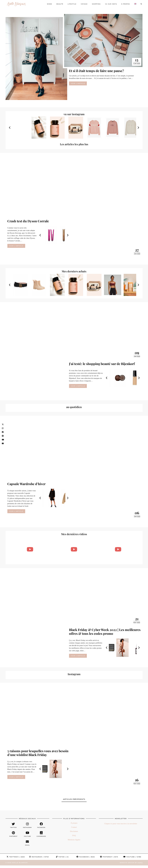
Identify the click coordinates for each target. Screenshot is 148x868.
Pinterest (109, 857)
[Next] (138, 128)
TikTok (62, 857)
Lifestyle (72, 4)
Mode (50, 4)
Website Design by (131, 863)
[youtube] (27, 834)
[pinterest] (13, 834)
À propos (126, 4)
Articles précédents (74, 799)
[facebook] (41, 825)
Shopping (96, 4)
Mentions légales (74, 840)
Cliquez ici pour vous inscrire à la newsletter (121, 824)
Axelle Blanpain (20, 863)
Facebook (86, 857)
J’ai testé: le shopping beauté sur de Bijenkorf (102, 364)
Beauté (60, 4)
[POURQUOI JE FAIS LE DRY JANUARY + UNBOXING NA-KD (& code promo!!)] (118, 549)
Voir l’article (78, 83)
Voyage (84, 4)
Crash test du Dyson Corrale (28, 221)
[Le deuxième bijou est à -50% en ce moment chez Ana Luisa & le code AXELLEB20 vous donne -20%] (30, 549)
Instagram (39, 857)
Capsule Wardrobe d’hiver (26, 484)
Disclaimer (74, 831)
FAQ (74, 835)
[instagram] (27, 825)
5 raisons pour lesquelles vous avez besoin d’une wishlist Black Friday (38, 753)
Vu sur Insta (111, 4)
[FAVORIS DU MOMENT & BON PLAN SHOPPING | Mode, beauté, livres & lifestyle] (74, 549)
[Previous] (10, 128)
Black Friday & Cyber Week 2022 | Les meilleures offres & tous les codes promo (105, 632)
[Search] (141, 4)
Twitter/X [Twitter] (16, 857)
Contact (74, 827)
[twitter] (13, 825)
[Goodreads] (41, 834)
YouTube (132, 857)
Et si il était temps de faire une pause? (96, 71)
